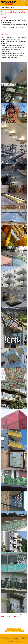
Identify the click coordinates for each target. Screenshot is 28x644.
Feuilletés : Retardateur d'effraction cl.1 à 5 (14, 631)
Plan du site (22, 639)
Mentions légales (15, 639)
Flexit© (20, 641)
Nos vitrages (8, 8)
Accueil (2, 8)
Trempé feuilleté (20, 8)
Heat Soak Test (9, 623)
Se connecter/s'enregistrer (18, 639)
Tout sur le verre (13, 637)
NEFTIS (13, 641)
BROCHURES (20, 637)
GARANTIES (7, 637)
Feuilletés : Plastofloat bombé (14, 629)
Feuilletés (13, 8)
